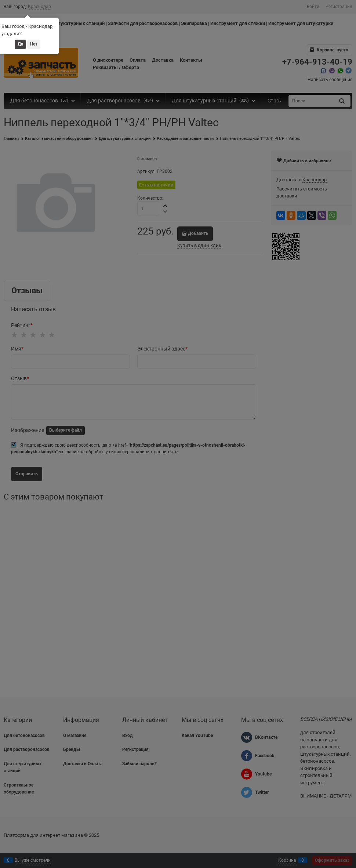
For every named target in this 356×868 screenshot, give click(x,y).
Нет (34, 44)
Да (20, 44)
